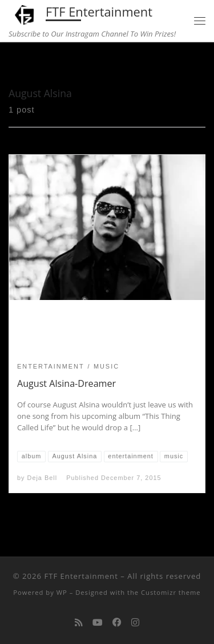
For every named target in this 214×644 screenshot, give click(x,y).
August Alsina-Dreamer (66, 383)
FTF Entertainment (81, 576)
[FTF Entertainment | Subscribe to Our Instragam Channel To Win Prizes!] (25, 13)
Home (20, 64)
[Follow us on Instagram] (135, 622)
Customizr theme (171, 592)
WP (62, 592)
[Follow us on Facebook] (117, 622)
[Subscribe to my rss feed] (79, 622)
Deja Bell (43, 478)
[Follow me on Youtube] (98, 622)
